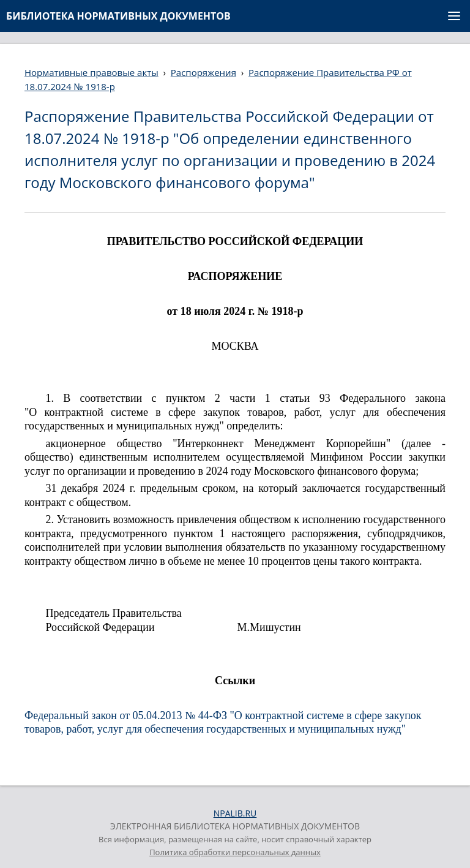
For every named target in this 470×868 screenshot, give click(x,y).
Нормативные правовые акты (91, 72)
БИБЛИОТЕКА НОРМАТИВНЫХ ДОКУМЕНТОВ (118, 16)
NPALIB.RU (235, 813)
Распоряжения (203, 72)
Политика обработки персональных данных (235, 852)
